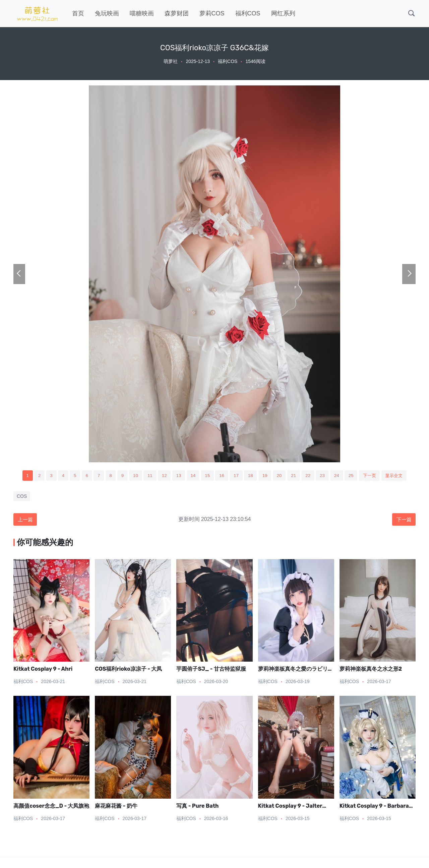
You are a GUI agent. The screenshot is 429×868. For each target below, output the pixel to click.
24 (341, 476)
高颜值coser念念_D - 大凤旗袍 (51, 807)
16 (222, 476)
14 (192, 476)
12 (162, 476)
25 (355, 476)
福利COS (248, 13)
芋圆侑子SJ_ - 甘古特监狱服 (211, 670)
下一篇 (403, 520)
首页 (78, 13)
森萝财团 (177, 13)
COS (22, 497)
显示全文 (401, 476)
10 (132, 476)
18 (251, 476)
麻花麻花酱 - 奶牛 (116, 807)
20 (281, 476)
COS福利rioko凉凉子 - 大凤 (128, 670)
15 (206, 476)
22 (311, 476)
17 (236, 476)
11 (147, 476)
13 (177, 476)
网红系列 (283, 13)
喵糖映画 (142, 13)
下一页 (375, 476)
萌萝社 (171, 61)
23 (325, 476)
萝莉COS (212, 13)
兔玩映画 (107, 13)
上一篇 (26, 520)
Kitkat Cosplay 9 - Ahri (43, 670)
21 (296, 476)
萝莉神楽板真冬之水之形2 (371, 670)
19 (266, 476)
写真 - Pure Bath (197, 807)
